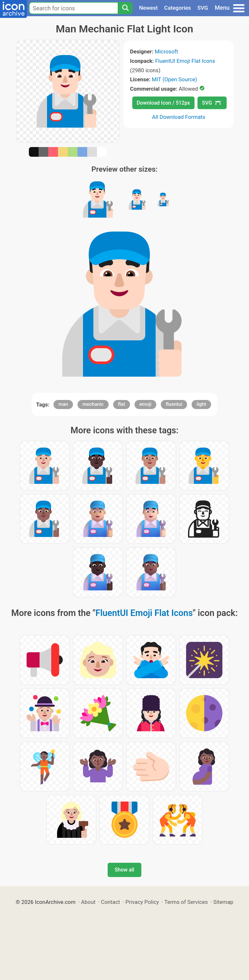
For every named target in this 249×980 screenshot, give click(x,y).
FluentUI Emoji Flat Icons (185, 61)
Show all (124, 870)
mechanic (93, 404)
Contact (110, 902)
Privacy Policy (142, 902)
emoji (145, 404)
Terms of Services (186, 902)
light (201, 404)
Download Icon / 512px (163, 103)
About (88, 902)
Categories (178, 8)
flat (122, 404)
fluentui (174, 404)
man (63, 404)
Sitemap (223, 902)
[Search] (125, 8)
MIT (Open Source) (174, 79)
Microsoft (166, 51)
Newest (148, 8)
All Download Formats (179, 117)
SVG (203, 8)
